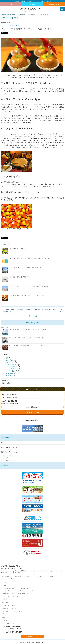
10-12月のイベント (14, 370)
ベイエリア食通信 (20, 15)
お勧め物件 (4, 583)
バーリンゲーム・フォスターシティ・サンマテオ (10, 447)
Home (2, 15)
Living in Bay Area (10, 15)
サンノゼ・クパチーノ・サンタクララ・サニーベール (9, 452)
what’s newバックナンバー (8, 579)
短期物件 (5, 466)
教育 (7, 357)
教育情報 (33, 576)
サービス (5, 620)
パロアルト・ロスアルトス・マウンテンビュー (8, 457)
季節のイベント (10, 363)
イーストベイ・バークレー (8, 461)
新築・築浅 (5, 611)
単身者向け (15, 608)
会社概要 (40, 576)
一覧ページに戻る (33, 316)
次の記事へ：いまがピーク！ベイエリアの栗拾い (49, 311)
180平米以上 (6, 608)
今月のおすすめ (16, 611)
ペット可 (5, 614)
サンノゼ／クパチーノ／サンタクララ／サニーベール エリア (18, 591)
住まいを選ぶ (9, 361)
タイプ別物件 (5, 603)
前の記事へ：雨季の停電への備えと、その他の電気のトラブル (16, 311)
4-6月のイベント (13, 367)
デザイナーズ (6, 606)
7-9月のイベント (13, 368)
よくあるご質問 (19, 576)
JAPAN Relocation (31, 420)
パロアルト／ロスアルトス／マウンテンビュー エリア (16, 594)
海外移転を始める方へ (7, 576)
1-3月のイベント (13, 365)
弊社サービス (9, 375)
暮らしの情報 (9, 374)
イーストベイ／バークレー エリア (11, 596)
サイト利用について (49, 576)
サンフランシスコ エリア (9, 585)
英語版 (3, 618)
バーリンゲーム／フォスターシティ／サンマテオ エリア (17, 588)
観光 (7, 359)
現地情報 (27, 576)
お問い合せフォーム (33, 412)
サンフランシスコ (6, 443)
